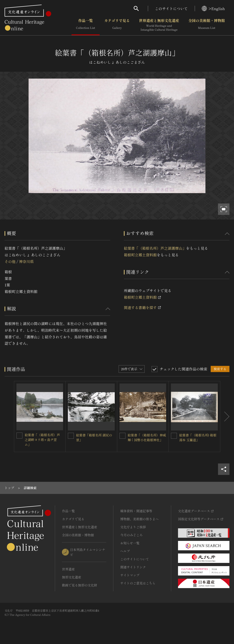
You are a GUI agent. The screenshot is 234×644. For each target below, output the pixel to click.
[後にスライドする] (225, 417)
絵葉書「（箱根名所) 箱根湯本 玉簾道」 (198, 437)
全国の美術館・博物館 (207, 25)
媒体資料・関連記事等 (136, 511)
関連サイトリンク (133, 567)
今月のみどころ (131, 535)
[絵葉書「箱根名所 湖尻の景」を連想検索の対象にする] (71, 436)
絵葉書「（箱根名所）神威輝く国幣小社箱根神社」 (147, 437)
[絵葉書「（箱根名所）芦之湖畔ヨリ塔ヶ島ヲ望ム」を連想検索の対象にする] (19, 436)
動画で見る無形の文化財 (80, 585)
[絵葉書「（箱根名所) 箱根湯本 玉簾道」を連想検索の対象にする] (174, 436)
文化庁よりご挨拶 (133, 527)
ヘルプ (125, 551)
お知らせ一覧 (130, 543)
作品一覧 (86, 25)
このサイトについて (171, 8)
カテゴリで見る (117, 25)
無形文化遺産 (72, 577)
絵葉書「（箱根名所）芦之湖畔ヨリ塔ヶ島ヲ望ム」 (42, 440)
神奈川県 (26, 261)
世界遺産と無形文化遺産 (159, 25)
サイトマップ (130, 575)
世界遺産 (68, 569)
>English (213, 8)
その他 (10, 261)
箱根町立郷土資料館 (140, 255)
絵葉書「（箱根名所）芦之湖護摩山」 (155, 248)
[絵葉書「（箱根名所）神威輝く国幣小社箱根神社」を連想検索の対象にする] (122, 436)
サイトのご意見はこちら (138, 583)
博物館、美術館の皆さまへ (139, 519)
